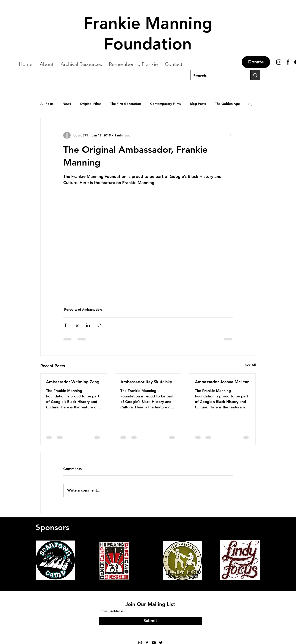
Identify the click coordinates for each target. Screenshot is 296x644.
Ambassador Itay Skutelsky (146, 382)
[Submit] (150, 621)
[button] (250, 104)
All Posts (47, 104)
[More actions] (230, 135)
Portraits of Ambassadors (83, 310)
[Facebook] (288, 62)
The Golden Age (227, 104)
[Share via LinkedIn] (88, 325)
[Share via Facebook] (65, 325)
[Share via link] (99, 325)
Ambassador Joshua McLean (222, 382)
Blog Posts (198, 104)
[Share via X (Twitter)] (77, 325)
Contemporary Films (165, 104)
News (67, 104)
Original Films (91, 104)
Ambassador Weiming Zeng (73, 382)
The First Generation (126, 104)
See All (251, 365)
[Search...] (217, 76)
